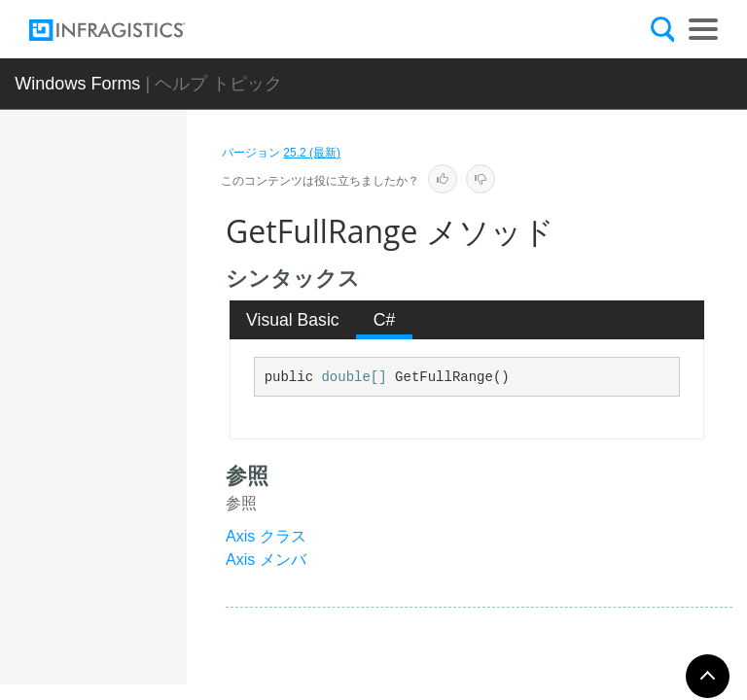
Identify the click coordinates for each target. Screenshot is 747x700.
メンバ (147, 335)
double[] (354, 377)
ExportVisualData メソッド (163, 438)
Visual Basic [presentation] (293, 320)
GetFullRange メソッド (160, 550)
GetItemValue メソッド (163, 652)
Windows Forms (77, 84)
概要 (140, 301)
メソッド (154, 369)
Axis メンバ (266, 560)
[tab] (293, 320)
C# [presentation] (385, 320)
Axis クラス (266, 536)
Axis (124, 270)
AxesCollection (145, 227)
